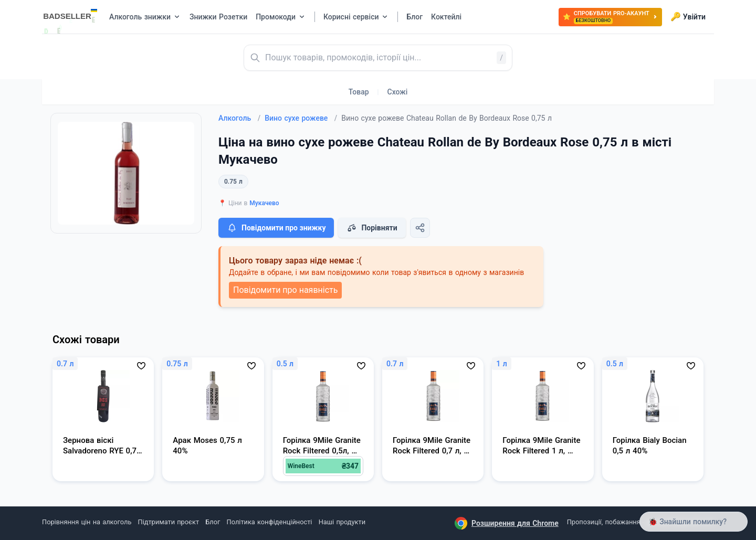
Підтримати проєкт (169, 522)
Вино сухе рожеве (301, 118)
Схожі (398, 92)
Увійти (688, 17)
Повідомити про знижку (276, 228)
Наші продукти (342, 522)
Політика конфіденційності (270, 522)
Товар (359, 92)
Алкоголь (239, 118)
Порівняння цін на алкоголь (87, 522)
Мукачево (264, 203)
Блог (213, 522)
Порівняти (372, 228)
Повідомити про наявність (285, 290)
